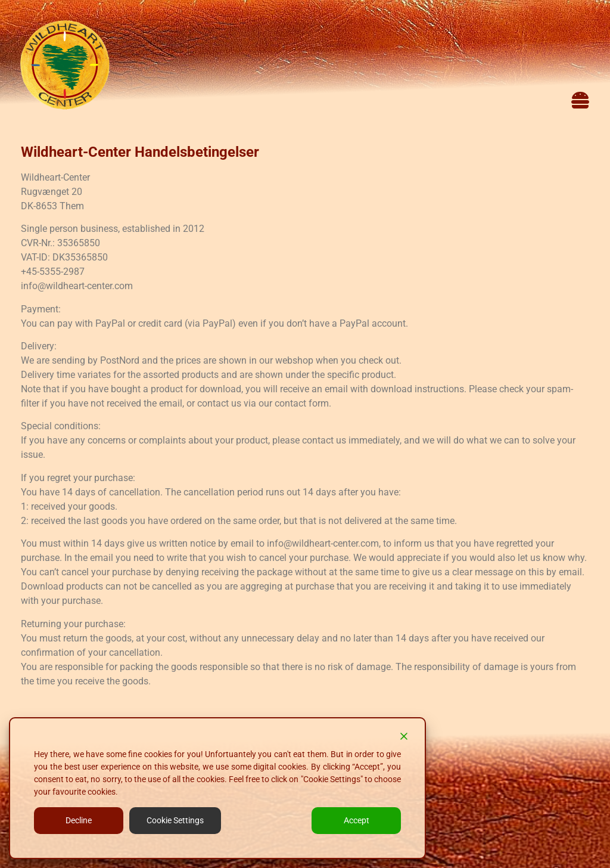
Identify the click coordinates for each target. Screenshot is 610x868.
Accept (357, 820)
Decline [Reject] (79, 820)
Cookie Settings (175, 820)
